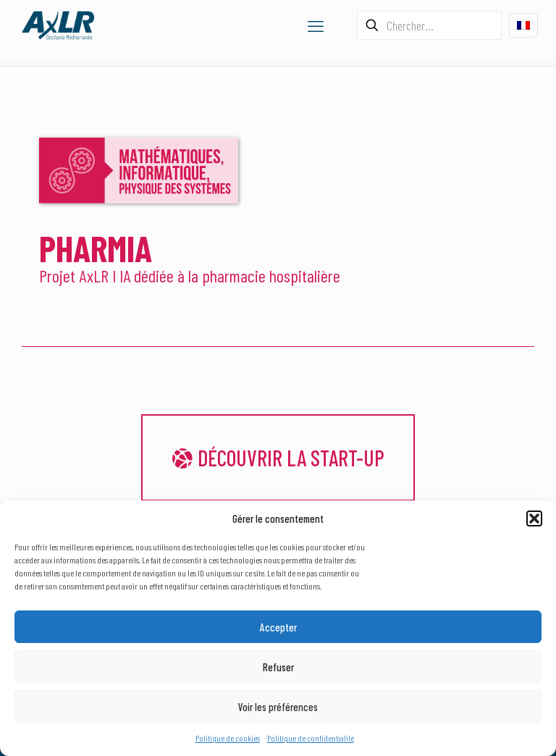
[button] (534, 518)
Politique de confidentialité (311, 738)
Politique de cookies (228, 738)
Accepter (278, 627)
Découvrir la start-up (278, 458)
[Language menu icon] (523, 25)
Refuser (278, 667)
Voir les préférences (278, 707)
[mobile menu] (316, 25)
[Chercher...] (429, 25)
